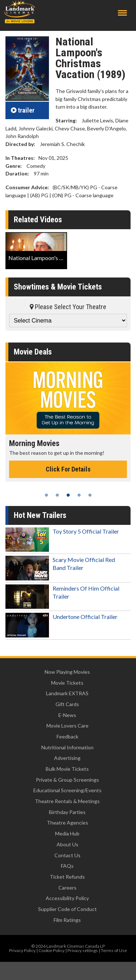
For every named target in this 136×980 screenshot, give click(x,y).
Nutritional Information (67, 747)
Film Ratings (67, 920)
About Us (67, 844)
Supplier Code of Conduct (67, 909)
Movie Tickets (67, 683)
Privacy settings (83, 950)
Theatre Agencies (67, 823)
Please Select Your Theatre (68, 307)
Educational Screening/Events (67, 790)
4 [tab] (79, 495)
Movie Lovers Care (67, 726)
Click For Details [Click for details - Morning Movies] (68, 469)
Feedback (67, 736)
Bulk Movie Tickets (67, 769)
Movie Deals (33, 352)
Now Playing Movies (67, 672)
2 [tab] (57, 495)
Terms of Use (114, 950)
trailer (23, 110)
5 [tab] (90, 495)
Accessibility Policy (67, 898)
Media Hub (67, 833)
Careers (67, 888)
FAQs (67, 866)
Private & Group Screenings (67, 780)
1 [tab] (46, 495)
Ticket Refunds (67, 877)
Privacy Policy (22, 950)
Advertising (67, 758)
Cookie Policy (51, 950)
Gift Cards (67, 704)
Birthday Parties (67, 812)
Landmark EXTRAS (67, 693)
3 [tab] (68, 495)
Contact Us (67, 855)
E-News (67, 715)
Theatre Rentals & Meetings (67, 801)
